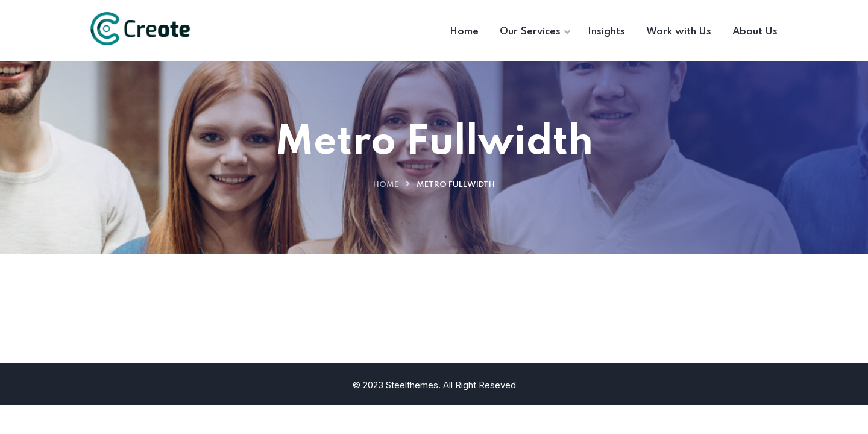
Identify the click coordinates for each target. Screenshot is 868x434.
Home (386, 185)
